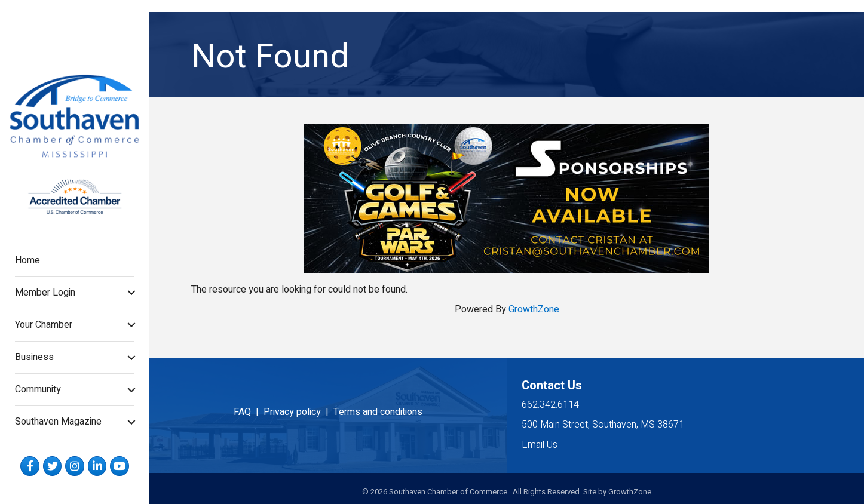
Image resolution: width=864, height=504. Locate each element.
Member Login (45, 293)
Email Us (540, 445)
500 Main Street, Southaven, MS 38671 (603, 425)
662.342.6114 (550, 405)
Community (38, 389)
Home (27, 260)
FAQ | (249, 412)
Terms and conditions (378, 412)
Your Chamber (44, 325)
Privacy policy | (298, 412)
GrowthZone (534, 309)
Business (34, 357)
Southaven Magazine (58, 422)
